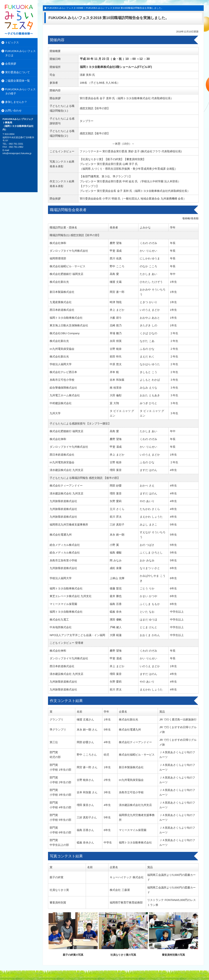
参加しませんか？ (16, 102)
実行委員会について (17, 72)
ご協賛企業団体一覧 (17, 81)
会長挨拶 (11, 64)
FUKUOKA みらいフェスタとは (21, 53)
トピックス (12, 42)
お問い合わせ (13, 110)
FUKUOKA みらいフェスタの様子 (21, 91)
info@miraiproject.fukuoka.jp (17, 153)
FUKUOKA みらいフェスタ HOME (65, 8)
